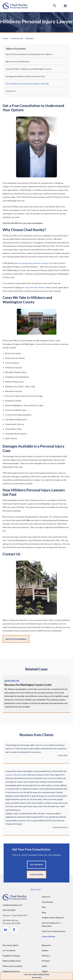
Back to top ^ (37, 889)
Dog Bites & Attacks (11, 956)
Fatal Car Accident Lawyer (54, 931)
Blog (44, 912)
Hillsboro (30, 38)
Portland (46, 961)
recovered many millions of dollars (34, 263)
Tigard (45, 971)
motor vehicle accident (17, 775)
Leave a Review (48, 936)
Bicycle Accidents (10, 945)
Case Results (47, 902)
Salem (44, 966)
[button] (55, 6)
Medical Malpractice (12, 961)
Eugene (45, 950)
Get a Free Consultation (16, 639)
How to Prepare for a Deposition (51, 924)
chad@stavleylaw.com (12, 905)
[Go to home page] (15, 6)
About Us (46, 897)
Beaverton (46, 945)
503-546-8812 (9, 910)
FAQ (44, 907)
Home (5, 38)
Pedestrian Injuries (11, 971)
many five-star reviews (35, 287)
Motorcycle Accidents (12, 966)
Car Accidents (9, 950)
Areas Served (17, 38)
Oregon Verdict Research (53, 918)
